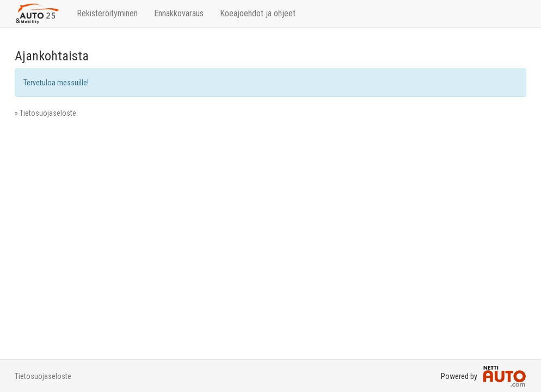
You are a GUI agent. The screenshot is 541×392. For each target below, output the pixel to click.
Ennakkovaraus (179, 13)
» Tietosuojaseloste (45, 113)
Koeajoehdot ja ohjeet (258, 13)
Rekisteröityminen (107, 13)
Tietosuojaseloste (43, 376)
